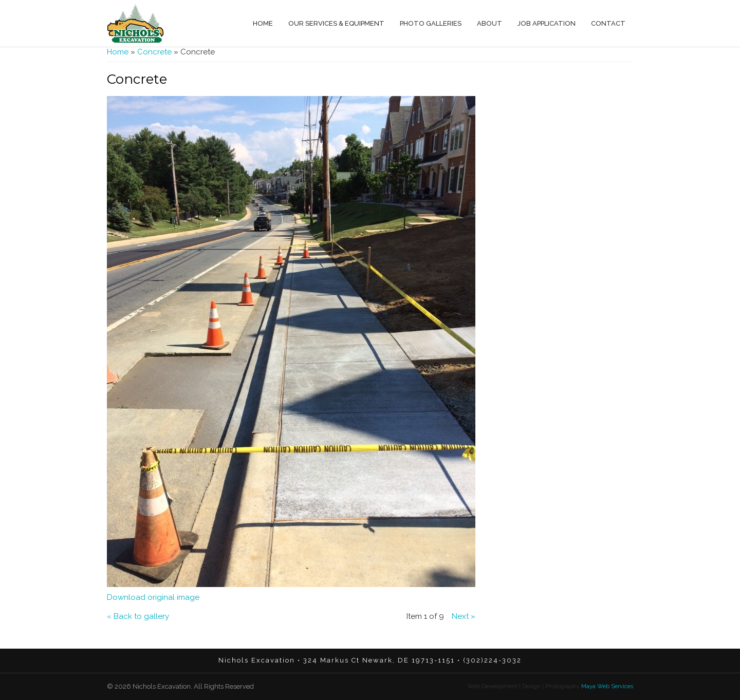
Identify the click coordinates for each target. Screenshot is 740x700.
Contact (608, 23)
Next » (464, 616)
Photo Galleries (431, 23)
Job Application (547, 23)
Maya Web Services (606, 686)
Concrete (154, 52)
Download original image (153, 597)
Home (263, 23)
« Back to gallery (138, 616)
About (489, 23)
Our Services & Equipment (336, 23)
